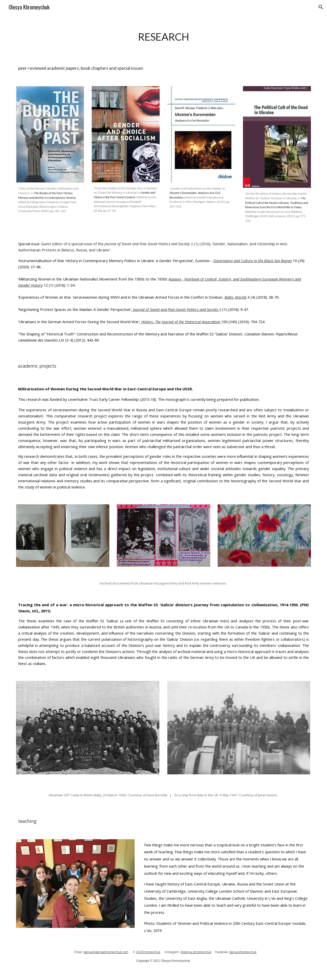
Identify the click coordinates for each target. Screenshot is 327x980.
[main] (163, 36)
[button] (321, 7)
